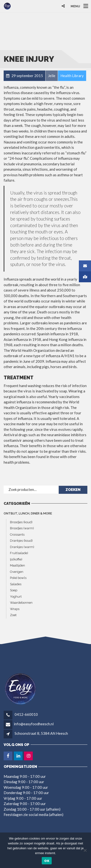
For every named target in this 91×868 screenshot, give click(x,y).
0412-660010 (26, 714)
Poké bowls (18, 578)
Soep (14, 590)
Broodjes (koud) (21, 522)
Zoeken (73, 490)
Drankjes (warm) (22, 547)
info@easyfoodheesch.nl (34, 724)
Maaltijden (17, 565)
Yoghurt (16, 597)
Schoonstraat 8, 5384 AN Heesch (41, 733)
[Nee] (85, 850)
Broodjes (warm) (22, 528)
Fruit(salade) (19, 553)
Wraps (15, 609)
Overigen (17, 572)
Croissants (17, 535)
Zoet (13, 615)
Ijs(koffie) (16, 559)
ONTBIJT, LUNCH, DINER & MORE (28, 513)
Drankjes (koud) (21, 541)
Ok (47, 861)
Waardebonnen (21, 603)
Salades (16, 584)
